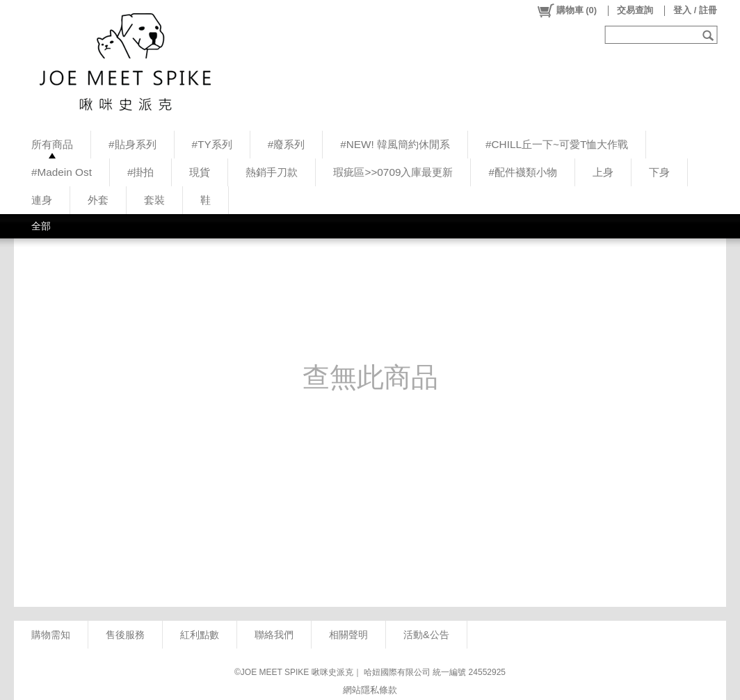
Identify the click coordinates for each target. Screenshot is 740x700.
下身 (659, 172)
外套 (98, 200)
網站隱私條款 (370, 690)
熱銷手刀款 (272, 172)
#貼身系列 (132, 144)
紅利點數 (200, 635)
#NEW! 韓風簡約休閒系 (395, 144)
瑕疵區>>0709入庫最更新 (393, 172)
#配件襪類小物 (523, 172)
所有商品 (52, 144)
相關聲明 (348, 635)
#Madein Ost (62, 172)
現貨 (200, 172)
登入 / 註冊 (695, 10)
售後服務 (125, 635)
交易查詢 (635, 10)
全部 (41, 226)
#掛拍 (141, 172)
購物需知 (51, 635)
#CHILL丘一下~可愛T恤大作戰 (557, 144)
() (566, 10)
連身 (42, 200)
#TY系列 (212, 144)
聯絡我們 (274, 635)
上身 (603, 172)
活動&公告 (426, 635)
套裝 (154, 200)
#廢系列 (287, 144)
